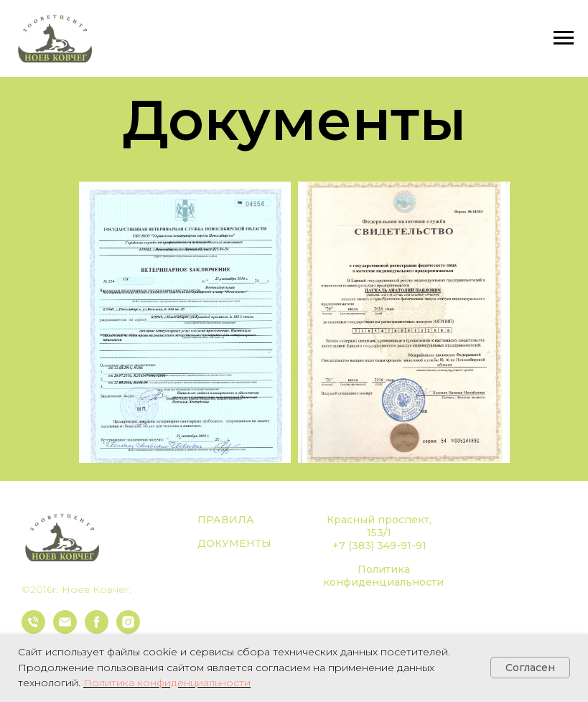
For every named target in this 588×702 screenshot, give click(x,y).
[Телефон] (33, 630)
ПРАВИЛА (226, 520)
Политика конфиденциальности (383, 576)
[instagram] (128, 630)
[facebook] (97, 630)
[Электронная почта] (65, 630)
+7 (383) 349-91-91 (379, 546)
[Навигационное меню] (564, 38)
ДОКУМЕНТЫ (234, 543)
